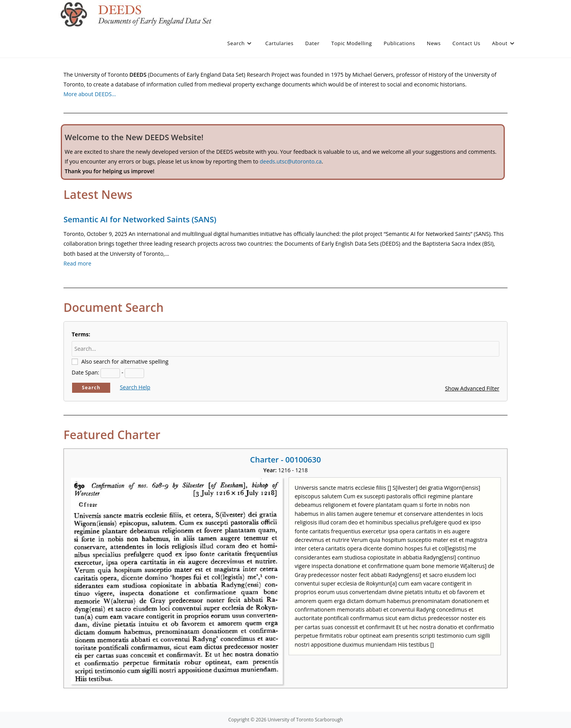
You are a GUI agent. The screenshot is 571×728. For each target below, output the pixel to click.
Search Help (135, 387)
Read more (77, 263)
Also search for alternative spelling (125, 361)
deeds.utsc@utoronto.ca (291, 161)
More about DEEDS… (90, 94)
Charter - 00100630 (285, 460)
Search (91, 388)
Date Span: (85, 372)
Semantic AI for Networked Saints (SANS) (140, 219)
